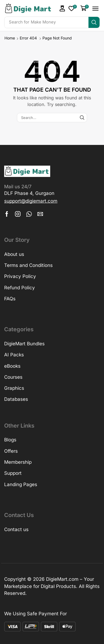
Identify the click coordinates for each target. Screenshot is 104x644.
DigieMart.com (62, 579)
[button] (62, 8)
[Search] (94, 22)
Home (10, 38)
